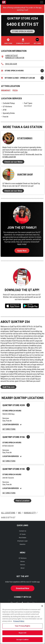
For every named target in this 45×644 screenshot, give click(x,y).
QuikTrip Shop (25, 174)
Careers (22, 565)
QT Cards (23, 534)
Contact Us (23, 531)
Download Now (23, 588)
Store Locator (9, 157)
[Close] (42, 606)
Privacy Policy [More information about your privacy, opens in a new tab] (19, 622)
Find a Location (23, 501)
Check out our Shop (13, 191)
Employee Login (22, 541)
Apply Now (22, 251)
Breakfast (6, 90)
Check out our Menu (13, 162)
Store (22, 71)
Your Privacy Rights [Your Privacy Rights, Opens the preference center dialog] (22, 626)
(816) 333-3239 (11, 64)
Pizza (15, 90)
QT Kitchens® (25, 138)
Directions (8, 41)
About (22, 568)
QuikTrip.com (8, 387)
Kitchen (22, 78)
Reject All (22, 633)
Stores (23, 561)
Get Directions (9, 429)
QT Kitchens (23, 558)
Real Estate (23, 538)
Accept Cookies (23, 640)
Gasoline (22, 544)
